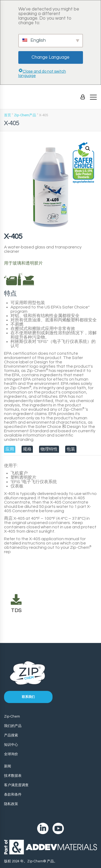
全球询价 (11, 754)
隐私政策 (11, 804)
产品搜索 (11, 735)
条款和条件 (13, 795)
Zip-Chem (12, 716)
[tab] (10, 449)
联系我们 (28, 697)
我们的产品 (13, 726)
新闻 (8, 766)
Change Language (50, 57)
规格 (27, 449)
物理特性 (49, 449)
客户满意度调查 (16, 785)
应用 (10, 449)
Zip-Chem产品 (25, 115)
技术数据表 (13, 776)
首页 (8, 115)
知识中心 (11, 745)
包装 (71, 449)
